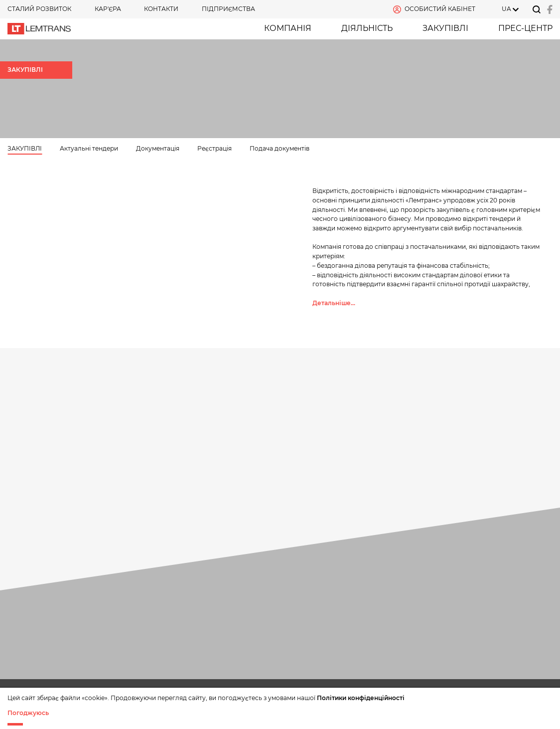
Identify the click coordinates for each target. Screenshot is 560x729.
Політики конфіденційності (361, 698)
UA (506, 9)
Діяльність (367, 28)
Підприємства (228, 9)
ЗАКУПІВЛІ (445, 28)
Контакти (161, 9)
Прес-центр (525, 28)
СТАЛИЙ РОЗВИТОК (39, 9)
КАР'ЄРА (108, 9)
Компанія (288, 28)
